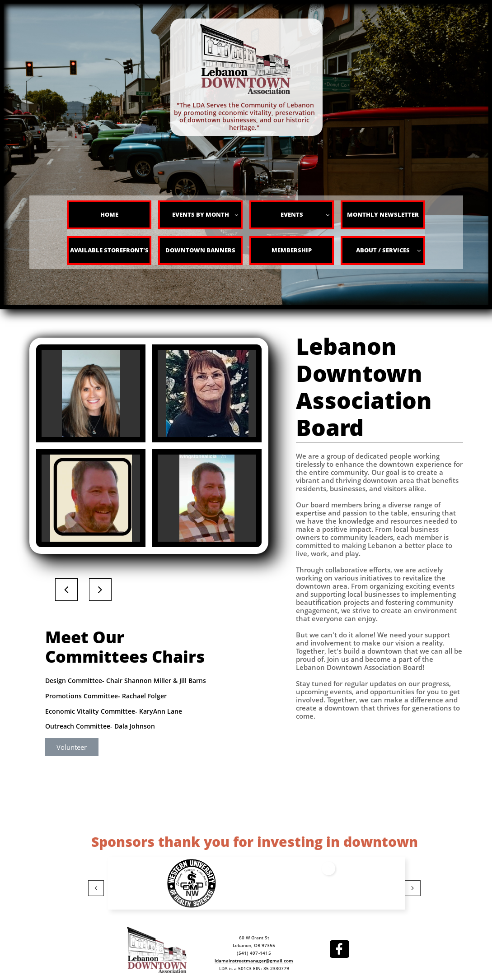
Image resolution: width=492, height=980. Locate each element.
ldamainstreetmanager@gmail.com (254, 961)
